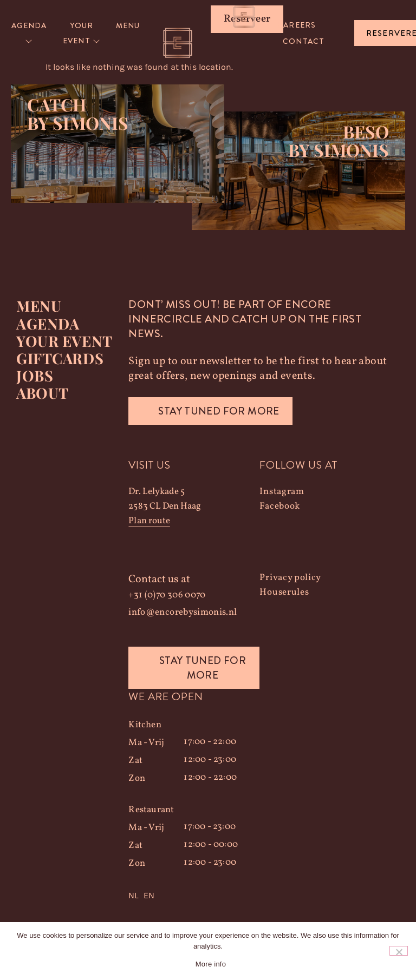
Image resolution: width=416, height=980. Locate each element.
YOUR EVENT (64, 341)
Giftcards (60, 358)
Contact (304, 41)
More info (211, 964)
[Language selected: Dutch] (194, 896)
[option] (149, 896)
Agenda (48, 324)
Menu (39, 306)
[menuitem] (30, 33)
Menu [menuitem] (128, 25)
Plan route (149, 521)
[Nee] (399, 951)
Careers (297, 25)
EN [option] (149, 896)
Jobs (34, 376)
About (42, 393)
